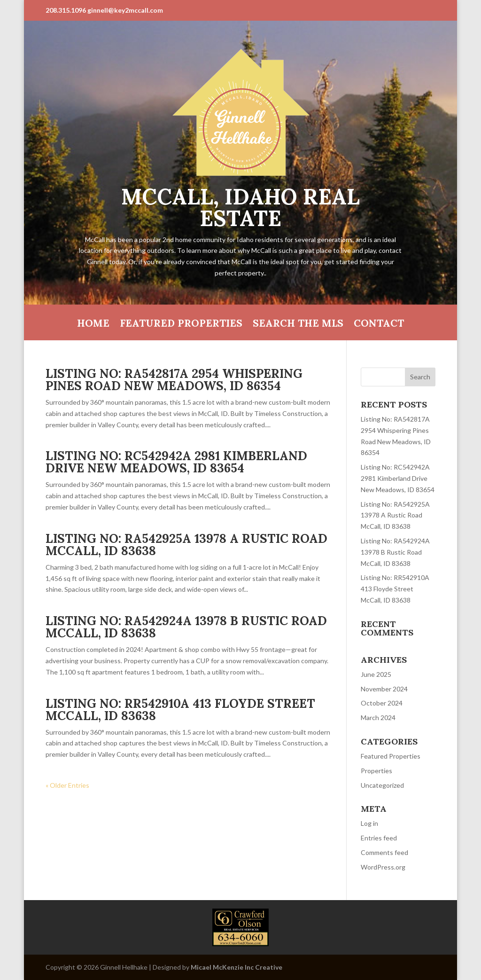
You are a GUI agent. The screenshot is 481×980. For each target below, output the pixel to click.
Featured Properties (181, 325)
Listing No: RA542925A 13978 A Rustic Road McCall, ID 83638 (186, 545)
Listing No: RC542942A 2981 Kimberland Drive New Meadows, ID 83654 (176, 462)
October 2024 (382, 703)
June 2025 (376, 674)
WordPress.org (383, 867)
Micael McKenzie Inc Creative (237, 967)
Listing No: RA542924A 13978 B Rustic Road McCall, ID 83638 (186, 627)
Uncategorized (382, 785)
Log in (369, 823)
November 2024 (384, 689)
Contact (379, 325)
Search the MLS (298, 325)
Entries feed (379, 838)
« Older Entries (67, 785)
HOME (93, 325)
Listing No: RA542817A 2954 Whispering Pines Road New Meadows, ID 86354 (174, 380)
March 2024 (378, 717)
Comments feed (384, 852)
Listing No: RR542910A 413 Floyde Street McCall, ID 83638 (180, 710)
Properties (376, 771)
